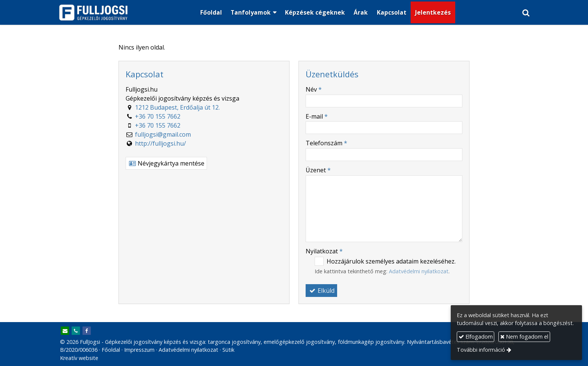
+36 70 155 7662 (158, 116)
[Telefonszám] (76, 331)
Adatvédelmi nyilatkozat (419, 271)
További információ (481, 350)
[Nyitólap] (93, 12)
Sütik (228, 350)
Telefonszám (326, 143)
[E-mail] (65, 331)
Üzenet (318, 170)
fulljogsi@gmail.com (163, 134)
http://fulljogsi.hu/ (160, 143)
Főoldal (111, 350)
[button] (526, 12)
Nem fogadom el (524, 337)
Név (314, 89)
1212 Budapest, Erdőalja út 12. (177, 107)
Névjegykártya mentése (166, 163)
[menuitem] (211, 12)
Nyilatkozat (324, 251)
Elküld (321, 291)
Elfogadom (476, 337)
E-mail (317, 116)
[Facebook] (87, 331)
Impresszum (139, 350)
